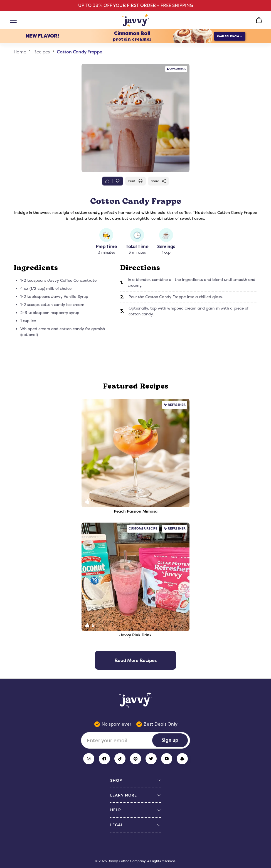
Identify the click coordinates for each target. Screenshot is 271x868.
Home (20, 52)
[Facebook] (104, 759)
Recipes (42, 52)
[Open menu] (14, 20)
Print (135, 181)
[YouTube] (167, 759)
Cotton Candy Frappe (79, 52)
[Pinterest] (135, 759)
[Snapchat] (182, 759)
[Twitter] (151, 759)
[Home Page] (136, 20)
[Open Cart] (259, 20)
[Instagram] (89, 759)
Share (159, 181)
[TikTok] (120, 759)
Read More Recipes (136, 660)
